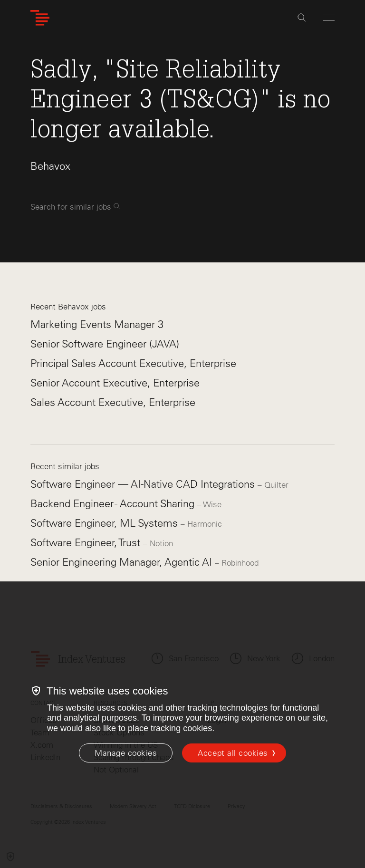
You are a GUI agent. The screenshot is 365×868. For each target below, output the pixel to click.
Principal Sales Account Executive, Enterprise (133, 363)
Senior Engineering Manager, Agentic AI (123, 562)
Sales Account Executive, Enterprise (113, 402)
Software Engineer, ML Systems (106, 523)
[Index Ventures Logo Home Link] (40, 18)
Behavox (50, 166)
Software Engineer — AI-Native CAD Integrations (144, 484)
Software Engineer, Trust (87, 543)
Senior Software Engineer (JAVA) (105, 344)
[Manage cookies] (126, 753)
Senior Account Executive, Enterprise (115, 383)
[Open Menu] (329, 18)
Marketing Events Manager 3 (97, 324)
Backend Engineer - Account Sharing (114, 504)
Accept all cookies (233, 753)
